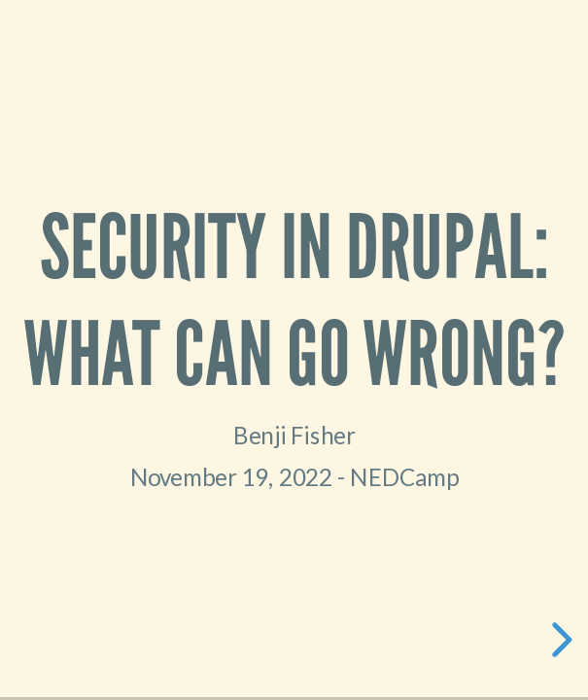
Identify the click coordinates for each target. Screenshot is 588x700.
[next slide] (559, 640)
